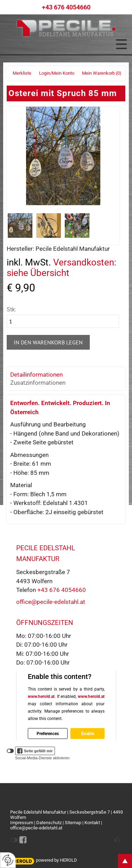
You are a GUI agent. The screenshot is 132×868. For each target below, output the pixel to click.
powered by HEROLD (56, 860)
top (125, 861)
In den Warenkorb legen (48, 342)
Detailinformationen (36, 375)
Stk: (11, 309)
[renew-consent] (8, 860)
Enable (87, 733)
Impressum (22, 823)
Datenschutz (49, 823)
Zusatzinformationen (38, 383)
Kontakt (92, 823)
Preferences (48, 733)
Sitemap (73, 823)
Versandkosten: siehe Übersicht (61, 268)
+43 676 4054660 (66, 7)
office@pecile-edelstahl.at (51, 602)
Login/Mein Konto (57, 73)
